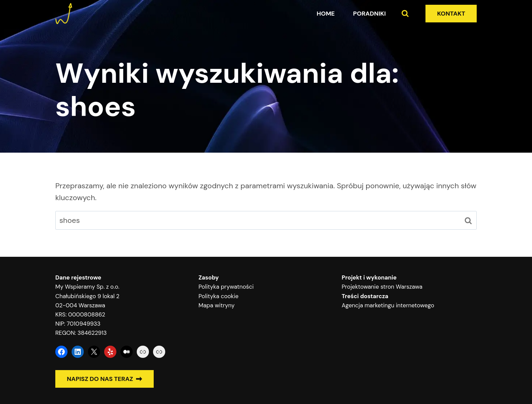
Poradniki (370, 14)
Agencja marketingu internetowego (388, 305)
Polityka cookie (218, 296)
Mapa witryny (216, 305)
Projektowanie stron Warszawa (382, 287)
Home (326, 14)
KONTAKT (451, 14)
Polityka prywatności (226, 287)
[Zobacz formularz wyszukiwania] (405, 14)
